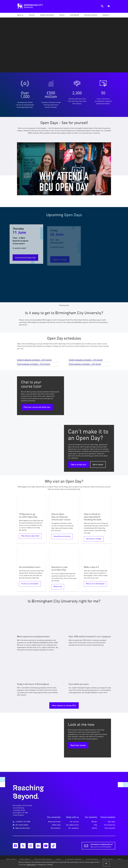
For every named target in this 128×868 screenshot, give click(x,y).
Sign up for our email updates (102, 845)
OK (106, 864)
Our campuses (74, 828)
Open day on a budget (94, 539)
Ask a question (110, 828)
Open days (111, 822)
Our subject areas (72, 825)
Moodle (94, 822)
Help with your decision (62, 536)
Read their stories (78, 745)
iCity (95, 825)
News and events (54, 822)
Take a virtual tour (78, 465)
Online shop (56, 825)
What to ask (58, 587)
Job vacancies (55, 828)
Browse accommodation (30, 584)
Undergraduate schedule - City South (86, 360)
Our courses (74, 822)
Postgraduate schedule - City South (85, 364)
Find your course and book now (37, 407)
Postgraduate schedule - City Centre (34, 364)
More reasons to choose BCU (64, 706)
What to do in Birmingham (95, 584)
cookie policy (31, 865)
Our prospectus (110, 825)
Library (94, 828)
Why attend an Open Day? (30, 536)
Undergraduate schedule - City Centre (34, 360)
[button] (20, 15)
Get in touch (98, 465)
